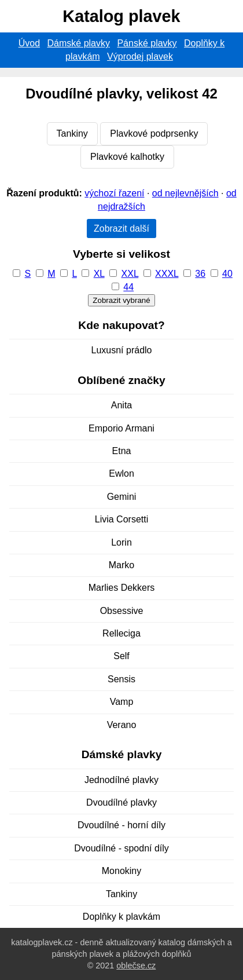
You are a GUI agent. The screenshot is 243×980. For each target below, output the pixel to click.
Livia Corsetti (122, 519)
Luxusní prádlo (122, 350)
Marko (122, 565)
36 (200, 274)
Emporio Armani (122, 428)
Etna (122, 451)
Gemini (122, 497)
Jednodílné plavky (122, 780)
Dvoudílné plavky (122, 802)
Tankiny (72, 134)
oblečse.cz (136, 966)
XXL (130, 274)
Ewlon (122, 473)
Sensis (122, 679)
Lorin (122, 542)
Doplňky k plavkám (122, 917)
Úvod (29, 43)
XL (99, 274)
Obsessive (122, 611)
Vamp (122, 702)
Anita (122, 405)
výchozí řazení (114, 193)
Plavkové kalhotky (127, 157)
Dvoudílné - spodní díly (122, 848)
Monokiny (122, 871)
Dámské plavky (79, 43)
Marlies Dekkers (122, 588)
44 (128, 287)
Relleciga (122, 633)
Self (122, 656)
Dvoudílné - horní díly (122, 825)
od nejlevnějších (185, 193)
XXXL (167, 274)
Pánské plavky (147, 43)
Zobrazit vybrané (121, 300)
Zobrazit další (122, 228)
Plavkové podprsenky (154, 134)
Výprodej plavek (140, 56)
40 (227, 274)
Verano (122, 725)
